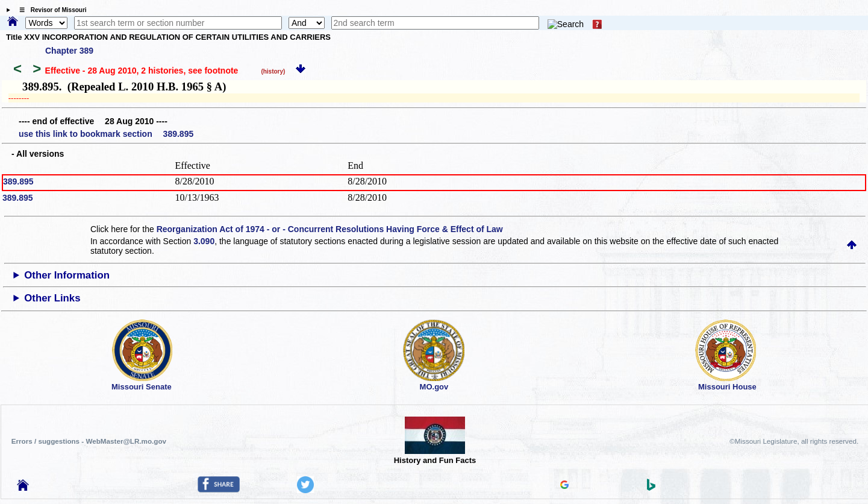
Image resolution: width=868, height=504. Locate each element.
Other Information (67, 275)
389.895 (18, 181)
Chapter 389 (69, 51)
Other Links (52, 298)
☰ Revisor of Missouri (50, 10)
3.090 (204, 241)
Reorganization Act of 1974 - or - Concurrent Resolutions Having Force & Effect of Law (330, 229)
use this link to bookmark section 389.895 (106, 134)
